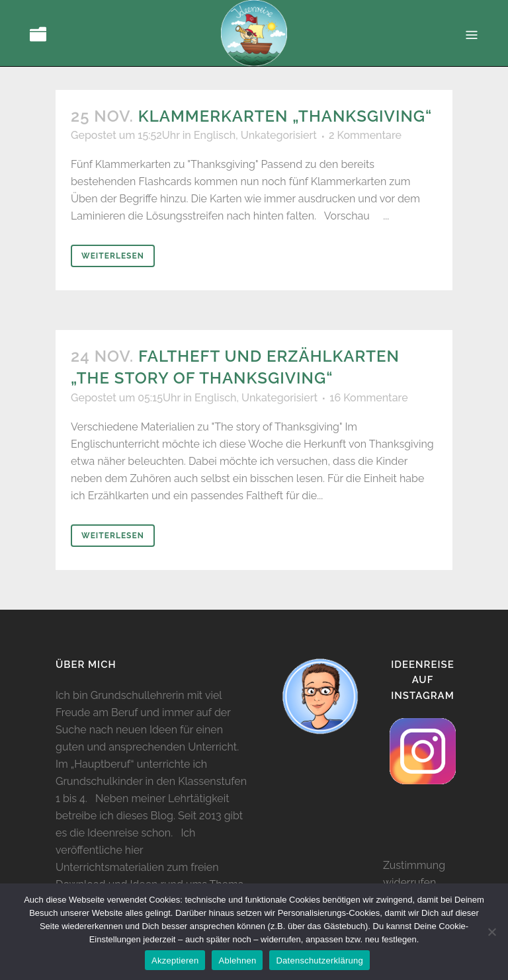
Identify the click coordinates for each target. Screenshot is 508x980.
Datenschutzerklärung (319, 960)
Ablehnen (237, 960)
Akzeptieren (175, 960)
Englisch (215, 135)
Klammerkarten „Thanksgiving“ (285, 116)
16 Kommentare (368, 398)
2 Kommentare (365, 135)
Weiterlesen (113, 256)
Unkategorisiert (279, 135)
